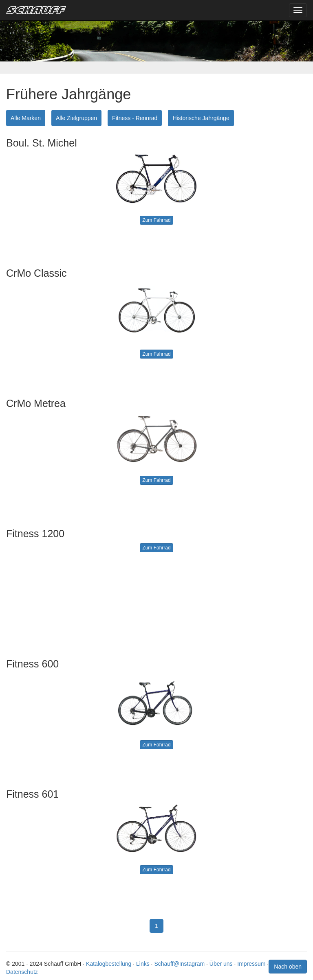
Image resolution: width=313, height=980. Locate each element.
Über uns (221, 964)
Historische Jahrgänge (201, 118)
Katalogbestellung (109, 964)
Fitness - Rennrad (135, 118)
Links (143, 964)
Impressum (251, 964)
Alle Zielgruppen (76, 118)
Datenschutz (22, 972)
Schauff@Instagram (179, 964)
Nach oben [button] (288, 967)
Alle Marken (26, 118)
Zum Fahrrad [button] (156, 220)
